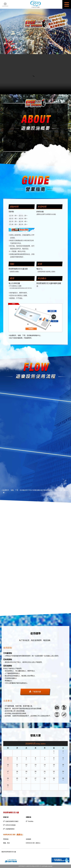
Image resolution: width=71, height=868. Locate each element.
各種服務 (28, 839)
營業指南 (6, 839)
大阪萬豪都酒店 (9, 829)
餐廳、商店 (6, 843)
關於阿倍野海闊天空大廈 (9, 852)
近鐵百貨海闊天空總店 (11, 821)
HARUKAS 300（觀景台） (33, 843)
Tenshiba (30, 821)
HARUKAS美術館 (9, 825)
